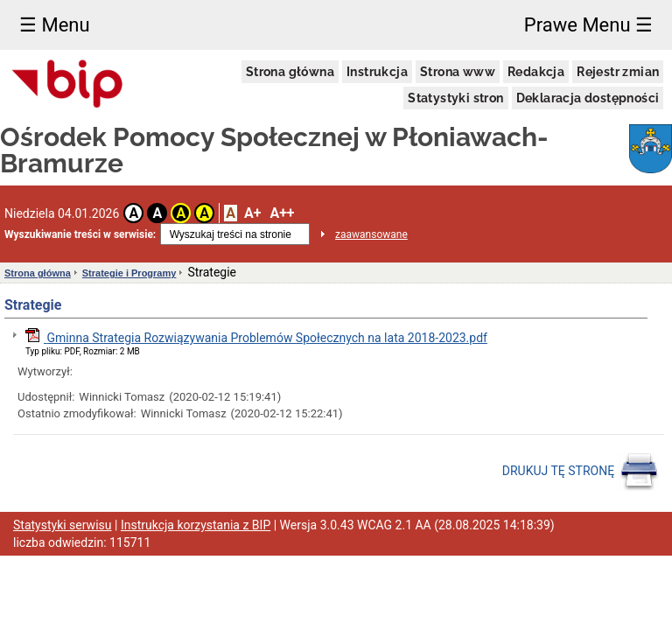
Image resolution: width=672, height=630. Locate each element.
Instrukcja (377, 72)
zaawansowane (371, 234)
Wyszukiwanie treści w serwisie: (80, 234)
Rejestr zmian (618, 72)
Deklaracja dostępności (588, 98)
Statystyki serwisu (63, 525)
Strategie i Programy (129, 273)
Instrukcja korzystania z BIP (196, 525)
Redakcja (536, 72)
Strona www (458, 72)
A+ (252, 213)
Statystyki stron (455, 98)
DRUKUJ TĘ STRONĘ (581, 472)
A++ (282, 213)
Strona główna (290, 72)
